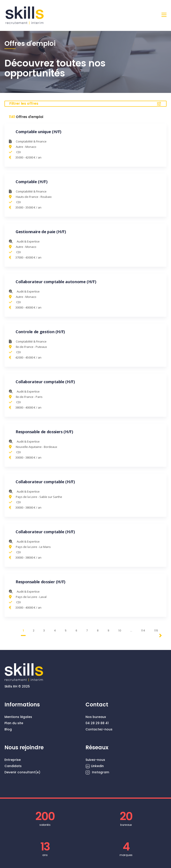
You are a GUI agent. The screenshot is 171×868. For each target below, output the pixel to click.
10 (120, 630)
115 (156, 630)
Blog (8, 729)
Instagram (97, 772)
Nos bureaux (96, 717)
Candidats (13, 766)
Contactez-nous (99, 729)
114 (143, 630)
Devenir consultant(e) (22, 772)
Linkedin (95, 766)
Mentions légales (18, 717)
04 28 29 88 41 (97, 723)
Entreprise (13, 760)
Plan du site (14, 723)
